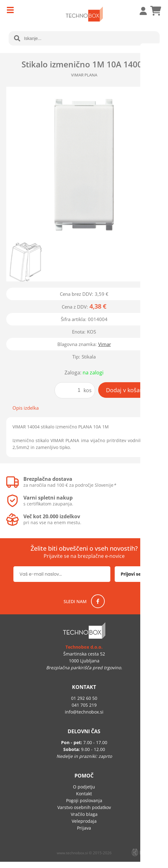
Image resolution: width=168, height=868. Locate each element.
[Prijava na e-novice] (135, 574)
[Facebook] (98, 601)
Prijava (140, 11)
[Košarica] (156, 11)
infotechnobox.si (84, 712)
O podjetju (84, 787)
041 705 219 (84, 705)
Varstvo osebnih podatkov (84, 807)
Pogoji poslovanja (84, 800)
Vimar (105, 344)
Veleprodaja (84, 821)
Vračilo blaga (84, 814)
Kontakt (84, 794)
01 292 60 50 (84, 698)
